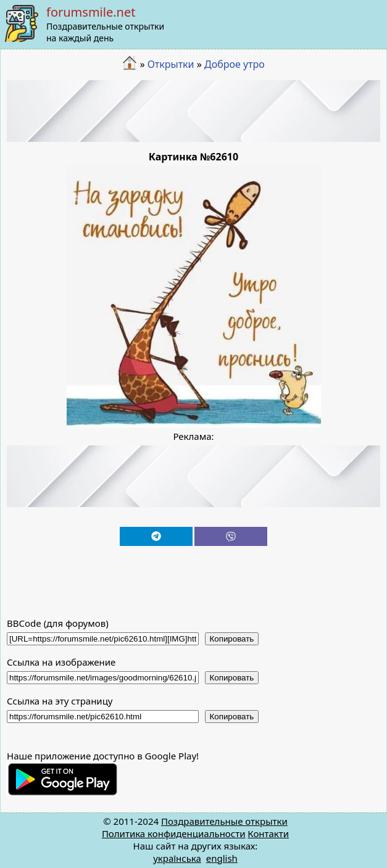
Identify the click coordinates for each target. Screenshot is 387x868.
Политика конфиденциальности (174, 833)
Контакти (268, 833)
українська (177, 858)
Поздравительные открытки (224, 821)
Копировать (232, 639)
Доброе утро (235, 64)
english (222, 858)
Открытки (171, 64)
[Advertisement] (194, 111)
